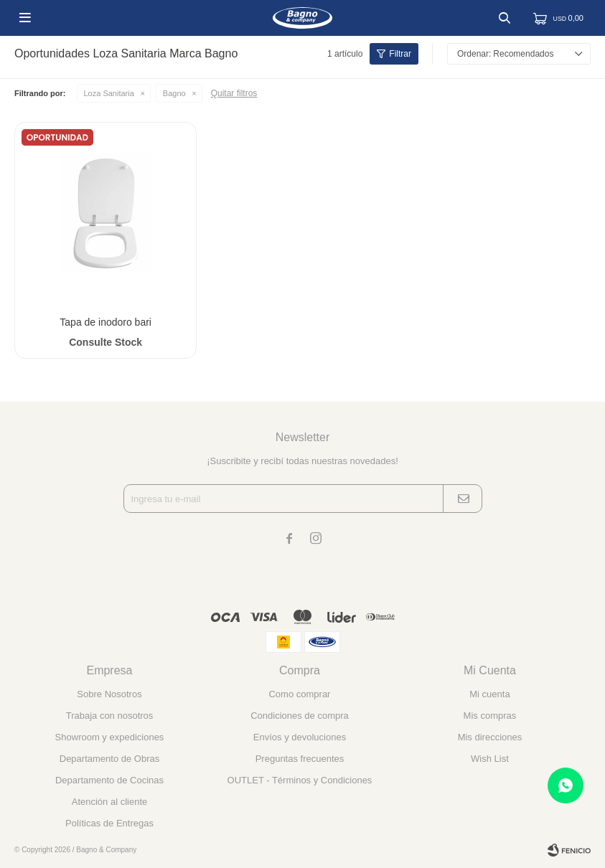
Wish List (490, 759)
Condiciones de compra (300, 716)
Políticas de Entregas (109, 823)
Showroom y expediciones (110, 737)
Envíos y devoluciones (300, 737)
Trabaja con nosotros (110, 716)
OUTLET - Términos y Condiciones (300, 780)
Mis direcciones (490, 737)
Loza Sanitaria (109, 93)
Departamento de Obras (109, 759)
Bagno (174, 93)
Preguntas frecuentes (300, 759)
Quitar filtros (234, 93)
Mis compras (490, 716)
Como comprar (299, 694)
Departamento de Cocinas (109, 780)
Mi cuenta (489, 694)
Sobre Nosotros (109, 694)
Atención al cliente (110, 802)
